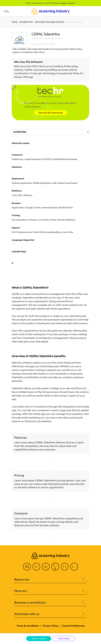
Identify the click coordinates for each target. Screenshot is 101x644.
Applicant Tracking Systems (49, 22)
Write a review (39, 639)
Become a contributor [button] (50, 603)
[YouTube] (55, 567)
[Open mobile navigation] (6, 11)
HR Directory (26, 22)
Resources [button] (50, 580)
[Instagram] (74, 567)
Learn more (69, 3)
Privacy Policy (51, 626)
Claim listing (64, 639)
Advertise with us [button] (50, 614)
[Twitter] (36, 567)
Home (15, 22)
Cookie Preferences (73, 626)
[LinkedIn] (46, 567)
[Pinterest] (65, 567)
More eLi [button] (50, 591)
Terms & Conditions (28, 626)
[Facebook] (27, 567)
